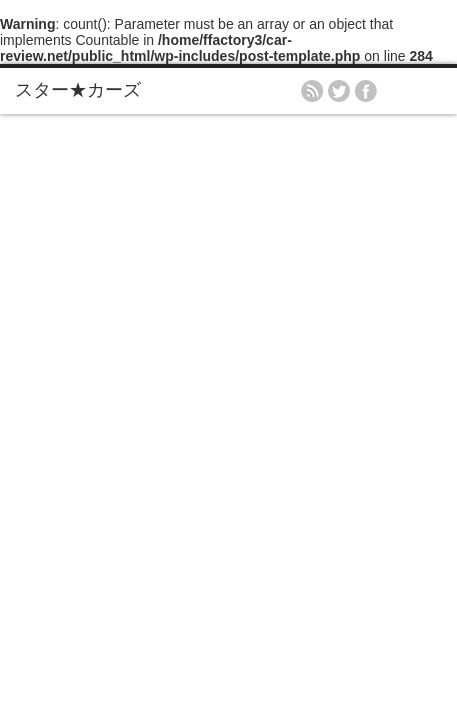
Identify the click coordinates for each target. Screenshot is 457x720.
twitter (339, 91)
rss (312, 91)
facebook (366, 91)
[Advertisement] (228, 352)
